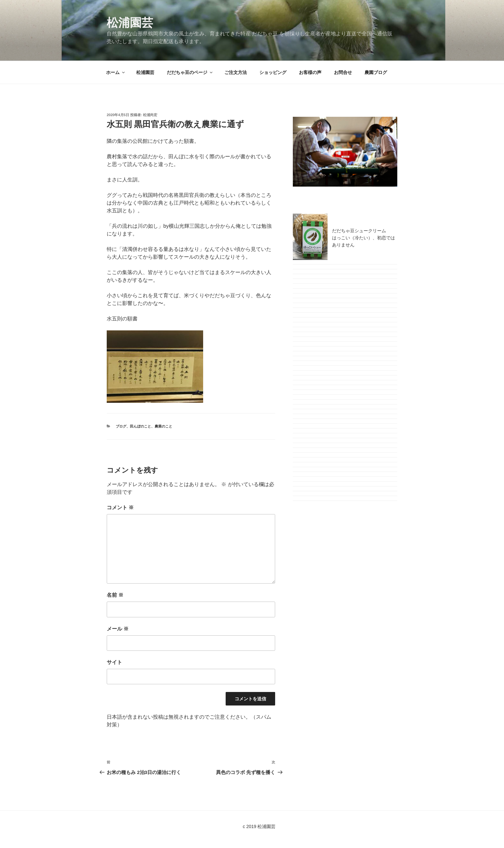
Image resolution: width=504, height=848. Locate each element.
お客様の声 (310, 72)
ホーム (116, 72)
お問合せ (343, 72)
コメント (120, 507)
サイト (114, 662)
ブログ (121, 426)
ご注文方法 (236, 72)
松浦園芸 (130, 23)
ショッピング (273, 72)
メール (118, 629)
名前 (115, 595)
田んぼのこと (140, 426)
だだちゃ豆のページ (190, 72)
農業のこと (163, 426)
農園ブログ (376, 72)
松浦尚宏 (150, 115)
